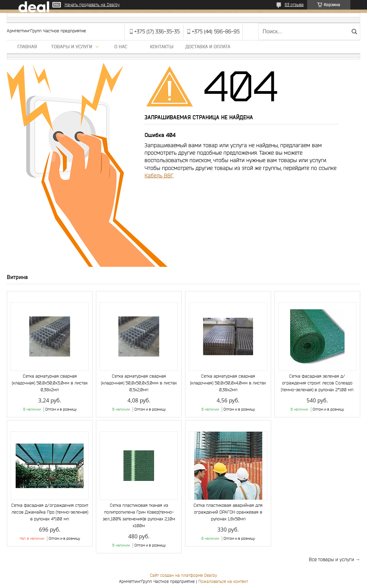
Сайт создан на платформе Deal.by (184, 575)
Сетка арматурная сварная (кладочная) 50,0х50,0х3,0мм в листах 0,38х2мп (50, 383)
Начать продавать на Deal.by (92, 5)
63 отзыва (294, 5)
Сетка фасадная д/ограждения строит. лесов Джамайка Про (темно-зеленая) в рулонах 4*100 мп (50, 512)
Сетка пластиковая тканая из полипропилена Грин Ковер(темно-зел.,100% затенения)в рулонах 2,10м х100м (139, 515)
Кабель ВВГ (159, 175)
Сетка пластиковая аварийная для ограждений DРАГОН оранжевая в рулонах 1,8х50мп (228, 512)
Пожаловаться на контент (223, 581)
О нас (121, 47)
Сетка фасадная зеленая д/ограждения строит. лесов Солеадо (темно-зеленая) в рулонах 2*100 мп (317, 383)
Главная (27, 47)
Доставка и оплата (208, 47)
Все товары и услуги (331, 559)
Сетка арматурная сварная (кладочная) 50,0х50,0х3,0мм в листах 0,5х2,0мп (139, 383)
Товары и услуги (72, 47)
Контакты (162, 47)
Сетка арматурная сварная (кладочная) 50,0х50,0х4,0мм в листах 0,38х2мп (228, 383)
